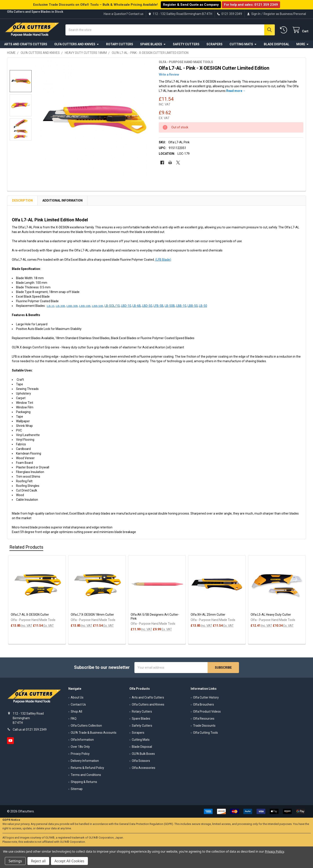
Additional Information (62, 202)
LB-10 (51, 307)
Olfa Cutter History (206, 699)
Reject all (38, 861)
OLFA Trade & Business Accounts (94, 734)
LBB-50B (97, 307)
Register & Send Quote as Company (191, 5)
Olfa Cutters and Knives (77, 46)
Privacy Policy (80, 755)
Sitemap (77, 791)
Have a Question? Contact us (124, 14)
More (303, 46)
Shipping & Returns (84, 784)
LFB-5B (158, 307)
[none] (93, 120)
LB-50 (203, 307)
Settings (15, 861)
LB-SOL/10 (112, 307)
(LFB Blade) (163, 261)
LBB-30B (72, 307)
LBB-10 (181, 307)
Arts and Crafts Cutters (26, 46)
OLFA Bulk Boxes (143, 755)
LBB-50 (193, 307)
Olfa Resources (204, 720)
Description (22, 202)
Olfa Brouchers (204, 706)
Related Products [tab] (26, 549)
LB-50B (170, 307)
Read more (234, 93)
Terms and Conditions (86, 777)
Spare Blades (153, 46)
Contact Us (78, 706)
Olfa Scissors (141, 762)
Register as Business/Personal (285, 14)
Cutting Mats (243, 46)
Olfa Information (82, 741)
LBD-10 (126, 307)
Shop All (76, 713)
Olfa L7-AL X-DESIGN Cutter (30, 616)
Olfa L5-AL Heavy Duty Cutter (271, 616)
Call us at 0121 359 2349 (30, 731)
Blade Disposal (277, 46)
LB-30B (60, 307)
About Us (77, 699)
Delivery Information (85, 762)
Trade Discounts (204, 727)
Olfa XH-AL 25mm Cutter (208, 616)
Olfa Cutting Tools (205, 734)
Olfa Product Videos (207, 713)
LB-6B (137, 307)
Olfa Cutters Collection (86, 727)
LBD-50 (147, 307)
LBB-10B (85, 307)
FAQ (74, 720)
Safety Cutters (186, 46)
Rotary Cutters (120, 46)
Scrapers (214, 46)
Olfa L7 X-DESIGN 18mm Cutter (92, 616)
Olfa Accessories (144, 770)
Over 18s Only (80, 748)
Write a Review (169, 76)
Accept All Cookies (69, 861)
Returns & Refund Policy (87, 770)
